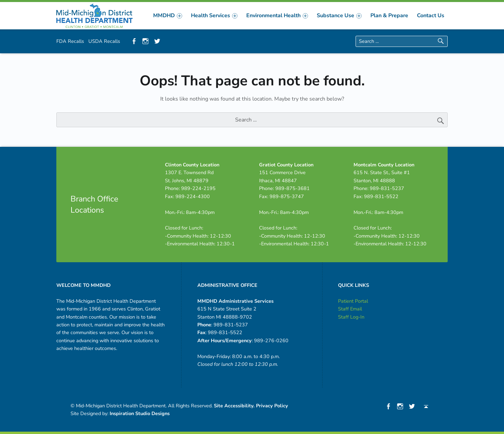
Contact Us (431, 16)
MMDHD (168, 16)
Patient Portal (353, 301)
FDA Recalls (70, 41)
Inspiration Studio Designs (140, 413)
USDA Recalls (104, 41)
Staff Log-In (351, 317)
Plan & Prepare (389, 16)
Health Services (214, 16)
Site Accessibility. (234, 406)
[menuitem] (168, 16)
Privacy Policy (272, 406)
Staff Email (350, 309)
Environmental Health (277, 16)
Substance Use (339, 16)
